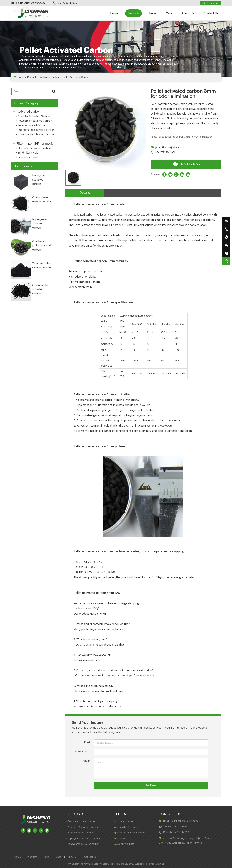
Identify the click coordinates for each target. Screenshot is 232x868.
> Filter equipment (27, 157)
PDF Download (210, 3)
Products (134, 13)
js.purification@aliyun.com (170, 148)
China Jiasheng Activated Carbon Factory (89, 864)
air (132, 431)
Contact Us (211, 13)
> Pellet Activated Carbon (31, 125)
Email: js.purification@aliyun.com (180, 821)
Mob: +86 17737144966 (176, 832)
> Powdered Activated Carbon (34, 121)
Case (169, 13)
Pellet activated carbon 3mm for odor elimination (185, 137)
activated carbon (37, 56)
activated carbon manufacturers (130, 64)
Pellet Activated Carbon (76, 77)
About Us (188, 13)
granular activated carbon (67, 68)
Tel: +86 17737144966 (175, 827)
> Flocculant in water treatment (35, 148)
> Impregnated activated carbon (35, 130)
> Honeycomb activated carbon (35, 134)
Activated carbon (50, 77)
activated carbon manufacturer (104, 551)
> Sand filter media (27, 153)
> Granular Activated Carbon (33, 116)
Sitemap (160, 864)
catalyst (99, 400)
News (153, 13)
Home (114, 13)
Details (85, 193)
